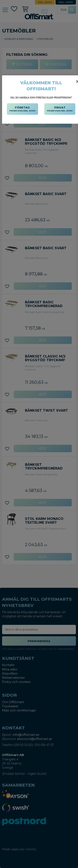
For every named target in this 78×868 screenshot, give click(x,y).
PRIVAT (60, 109)
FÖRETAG (22, 109)
